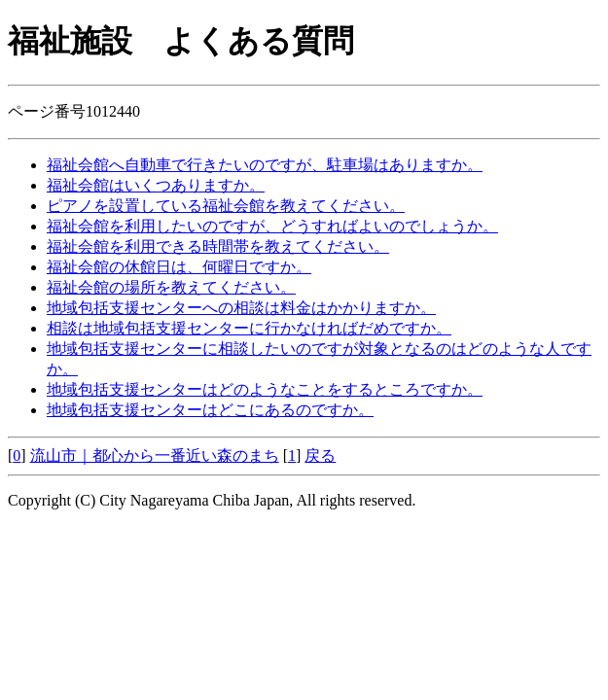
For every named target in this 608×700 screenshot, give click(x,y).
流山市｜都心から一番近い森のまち (155, 455)
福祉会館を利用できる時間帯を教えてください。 (218, 246)
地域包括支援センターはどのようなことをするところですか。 (265, 389)
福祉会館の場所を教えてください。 (171, 287)
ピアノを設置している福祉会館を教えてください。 (226, 206)
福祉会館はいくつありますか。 (156, 185)
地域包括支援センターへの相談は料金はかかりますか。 (241, 308)
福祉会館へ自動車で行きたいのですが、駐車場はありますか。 (265, 165)
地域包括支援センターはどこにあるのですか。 (210, 410)
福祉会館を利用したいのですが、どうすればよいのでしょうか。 (272, 226)
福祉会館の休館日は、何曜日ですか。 (179, 267)
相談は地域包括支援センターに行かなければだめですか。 (249, 328)
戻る (320, 455)
